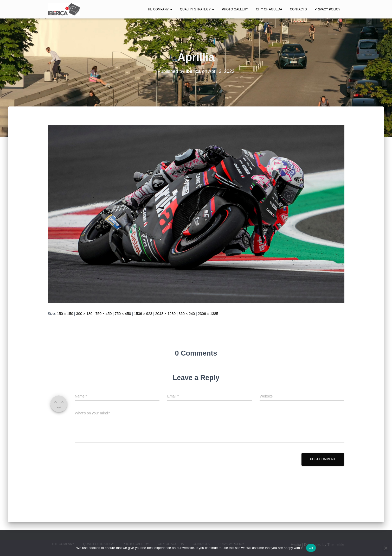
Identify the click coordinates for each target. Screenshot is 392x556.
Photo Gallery (235, 9)
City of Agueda (269, 9)
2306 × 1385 (208, 314)
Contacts (298, 9)
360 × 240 (187, 314)
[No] (385, 548)
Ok (311, 548)
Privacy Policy (328, 9)
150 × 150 (65, 314)
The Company (159, 9)
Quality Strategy (197, 9)
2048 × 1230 (165, 314)
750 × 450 (104, 314)
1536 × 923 (143, 314)
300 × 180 (84, 314)
